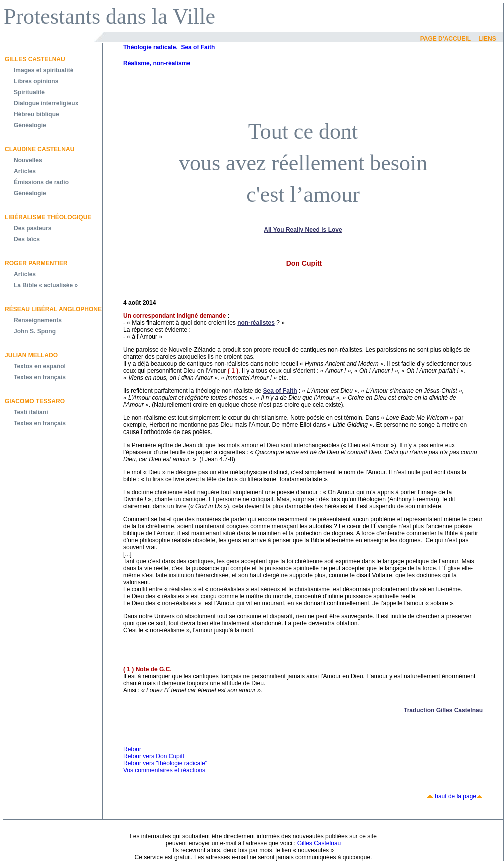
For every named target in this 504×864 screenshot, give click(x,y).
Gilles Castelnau (35, 59)
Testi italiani (31, 412)
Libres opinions (36, 81)
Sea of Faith (280, 391)
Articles (25, 171)
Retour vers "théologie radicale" (165, 763)
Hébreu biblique (36, 114)
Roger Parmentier (36, 263)
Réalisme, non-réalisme (157, 63)
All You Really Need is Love (303, 230)
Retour (132, 749)
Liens (487, 39)
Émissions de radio (41, 182)
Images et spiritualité (43, 70)
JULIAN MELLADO (31, 355)
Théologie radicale (149, 47)
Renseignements (38, 320)
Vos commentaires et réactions (164, 770)
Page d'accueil (446, 39)
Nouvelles (28, 160)
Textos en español (40, 366)
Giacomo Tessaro (35, 401)
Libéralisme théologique (48, 217)
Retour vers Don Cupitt (154, 756)
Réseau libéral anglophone (53, 309)
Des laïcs (27, 239)
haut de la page (455, 796)
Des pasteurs (32, 228)
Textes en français (40, 377)
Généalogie (30, 125)
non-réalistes (256, 323)
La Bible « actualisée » (46, 285)
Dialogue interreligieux (46, 103)
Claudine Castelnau (39, 149)
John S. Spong (35, 331)
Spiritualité (29, 92)
